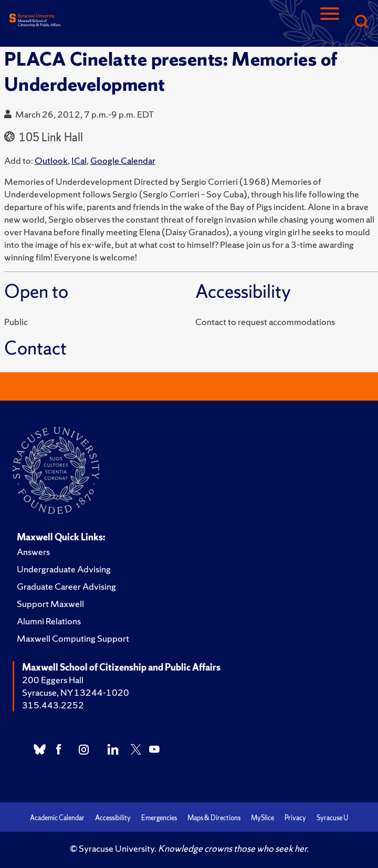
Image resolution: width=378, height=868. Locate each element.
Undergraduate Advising (64, 569)
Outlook (51, 160)
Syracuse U (332, 818)
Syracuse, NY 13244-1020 (76, 692)
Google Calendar (123, 160)
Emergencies (159, 818)
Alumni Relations (49, 621)
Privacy (295, 818)
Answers (33, 552)
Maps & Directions (214, 818)
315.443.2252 (53, 705)
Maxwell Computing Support (73, 638)
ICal (79, 160)
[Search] (361, 22)
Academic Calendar (57, 818)
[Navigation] (330, 22)
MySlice (262, 818)
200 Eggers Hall (53, 680)
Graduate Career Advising (66, 586)
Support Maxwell (50, 604)
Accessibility (113, 818)
